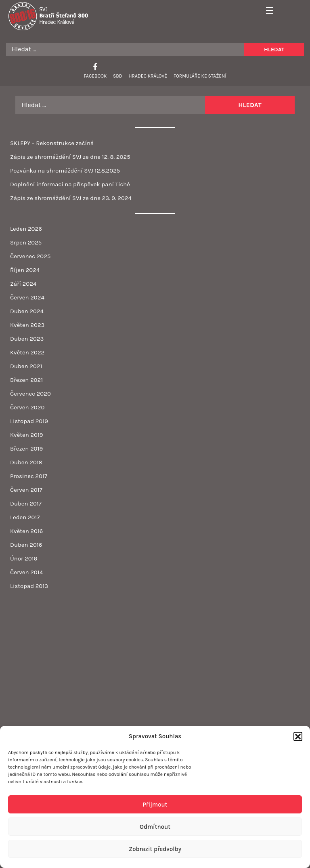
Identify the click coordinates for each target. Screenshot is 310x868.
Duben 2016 (26, 545)
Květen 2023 (27, 325)
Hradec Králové (148, 76)
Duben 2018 (26, 462)
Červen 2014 (26, 572)
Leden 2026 (26, 229)
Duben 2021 (26, 366)
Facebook (95, 76)
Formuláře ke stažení (200, 76)
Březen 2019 (26, 449)
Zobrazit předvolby (155, 849)
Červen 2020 (27, 407)
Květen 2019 (27, 435)
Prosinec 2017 (29, 476)
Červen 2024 (27, 297)
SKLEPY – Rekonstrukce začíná (52, 143)
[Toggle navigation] (267, 11)
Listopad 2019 (29, 421)
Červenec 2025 (30, 256)
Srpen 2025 (26, 242)
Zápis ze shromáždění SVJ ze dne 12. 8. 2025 (70, 157)
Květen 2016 (26, 531)
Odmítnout (155, 827)
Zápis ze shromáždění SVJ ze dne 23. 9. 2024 (71, 198)
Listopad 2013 (29, 586)
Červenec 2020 (30, 394)
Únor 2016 (24, 558)
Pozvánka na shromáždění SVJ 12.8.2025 (65, 171)
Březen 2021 (26, 380)
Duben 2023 (27, 339)
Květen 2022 (27, 352)
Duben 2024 (27, 311)
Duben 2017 (26, 504)
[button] (298, 736)
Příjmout (155, 805)
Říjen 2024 (25, 270)
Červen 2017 (26, 490)
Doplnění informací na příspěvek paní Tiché (70, 184)
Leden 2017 (25, 517)
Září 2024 (23, 284)
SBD (118, 76)
